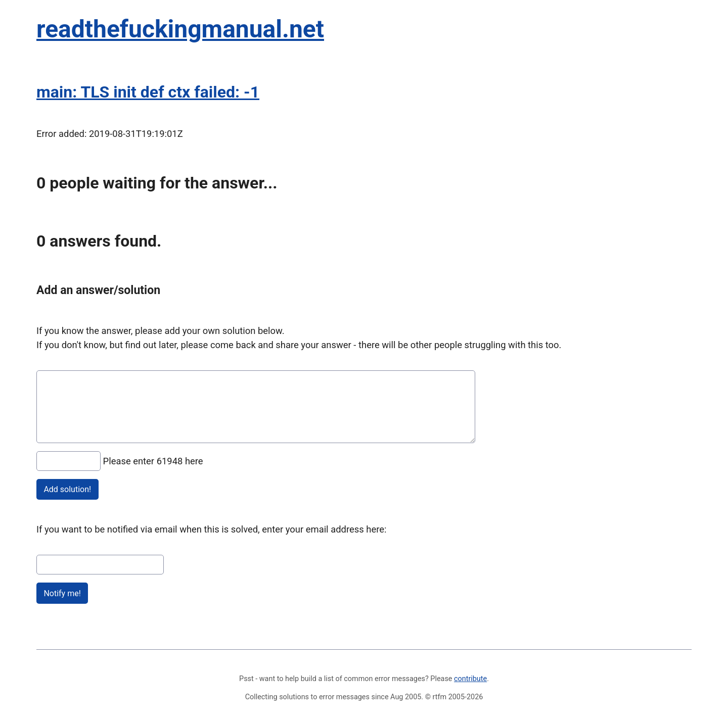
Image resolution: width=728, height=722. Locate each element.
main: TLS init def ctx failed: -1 (148, 92)
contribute (470, 679)
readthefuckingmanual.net (180, 29)
